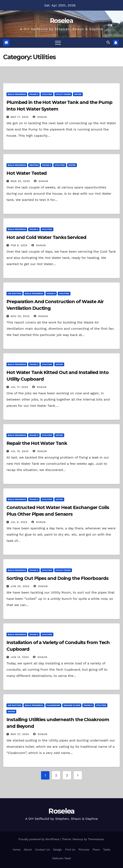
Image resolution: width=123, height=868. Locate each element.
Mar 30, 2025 (20, 181)
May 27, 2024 (20, 734)
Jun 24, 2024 (20, 586)
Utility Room (63, 94)
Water (78, 94)
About (28, 850)
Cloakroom (53, 705)
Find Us (70, 850)
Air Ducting (14, 293)
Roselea (61, 21)
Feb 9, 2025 (19, 245)
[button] (108, 42)
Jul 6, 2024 (19, 522)
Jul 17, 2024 (19, 387)
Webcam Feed (61, 858)
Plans (96, 850)
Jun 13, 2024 (20, 657)
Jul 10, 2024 (20, 451)
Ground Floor (72, 705)
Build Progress (17, 94)
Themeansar (96, 839)
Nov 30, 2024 (20, 316)
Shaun (40, 117)
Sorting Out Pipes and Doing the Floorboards (57, 578)
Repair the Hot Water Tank (37, 443)
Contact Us (42, 850)
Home (17, 850)
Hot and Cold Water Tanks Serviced (46, 237)
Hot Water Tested (27, 173)
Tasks (107, 850)
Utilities (47, 94)
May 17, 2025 (20, 117)
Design (58, 850)
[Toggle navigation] (58, 43)
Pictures (84, 850)
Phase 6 (34, 94)
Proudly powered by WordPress (39, 839)
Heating (34, 165)
